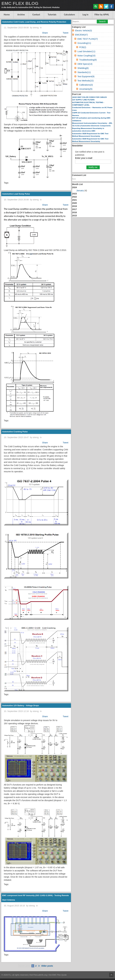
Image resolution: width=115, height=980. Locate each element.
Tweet (66, 33)
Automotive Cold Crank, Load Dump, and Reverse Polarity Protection (34, 22)
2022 (74, 197)
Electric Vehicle (84, 31)
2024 (93, 189)
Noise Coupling (86, 56)
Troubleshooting (88, 60)
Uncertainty (86, 89)
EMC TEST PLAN (88, 39)
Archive (21, 15)
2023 (74, 194)
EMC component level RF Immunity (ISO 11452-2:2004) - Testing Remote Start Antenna (36, 898)
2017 (74, 209)
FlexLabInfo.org (40, 975)
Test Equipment (86, 76)
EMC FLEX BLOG (20, 3)
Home (7, 15)
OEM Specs (85, 64)
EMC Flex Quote (59, 975)
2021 (74, 200)
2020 (74, 203)
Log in (85, 15)
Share (45, 33)
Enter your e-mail (84, 158)
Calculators (69, 15)
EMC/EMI (82, 35)
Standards (84, 72)
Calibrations (86, 85)
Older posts (47, 966)
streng (36, 28)
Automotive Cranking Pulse (15, 432)
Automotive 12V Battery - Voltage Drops (21, 705)
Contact (36, 15)
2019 (74, 206)
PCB (83, 47)
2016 (74, 212)
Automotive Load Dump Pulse (16, 194)
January (80, 191)
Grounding (84, 43)
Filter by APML (102, 15)
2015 (74, 216)
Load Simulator (86, 51)
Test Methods (86, 81)
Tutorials (52, 15)
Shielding (83, 68)
